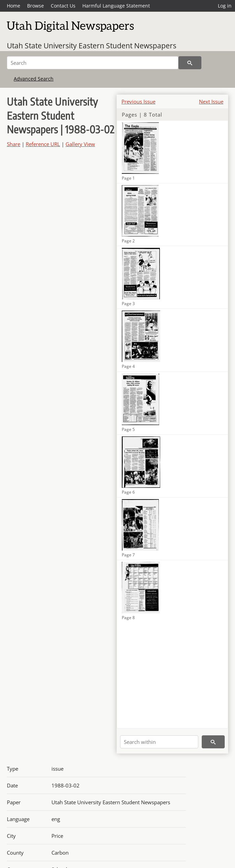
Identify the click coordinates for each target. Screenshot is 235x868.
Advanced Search (34, 79)
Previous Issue (138, 101)
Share (14, 144)
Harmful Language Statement (116, 6)
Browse (36, 6)
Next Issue (211, 101)
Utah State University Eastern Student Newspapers (92, 46)
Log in (225, 6)
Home (14, 6)
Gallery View (80, 144)
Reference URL (43, 144)
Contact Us (63, 6)
